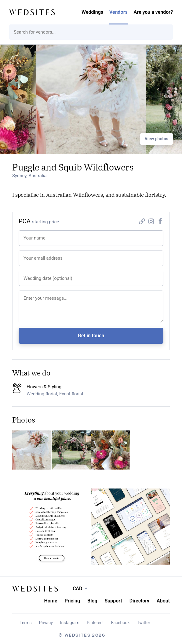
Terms (25, 623)
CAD (78, 589)
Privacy (46, 623)
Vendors (118, 12)
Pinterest (95, 623)
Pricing (72, 601)
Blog (92, 601)
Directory (139, 601)
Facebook (120, 623)
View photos (157, 139)
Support (113, 601)
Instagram (70, 623)
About (163, 601)
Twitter (144, 623)
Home (51, 601)
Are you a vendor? (153, 12)
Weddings (92, 12)
